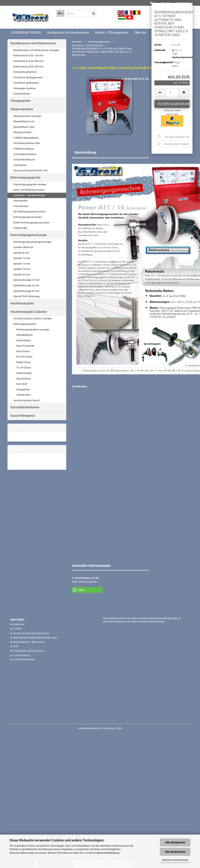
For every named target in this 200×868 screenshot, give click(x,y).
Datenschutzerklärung (107, 853)
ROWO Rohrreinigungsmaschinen (31, 223)
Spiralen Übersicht (23, 247)
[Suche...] (60, 13)
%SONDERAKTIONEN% (26, 33)
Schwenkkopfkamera (25, 72)
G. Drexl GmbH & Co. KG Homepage (30, 461)
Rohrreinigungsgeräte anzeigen (30, 184)
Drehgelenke (23, 390)
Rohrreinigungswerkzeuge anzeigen (33, 242)
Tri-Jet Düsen (24, 368)
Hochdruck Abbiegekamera (28, 77)
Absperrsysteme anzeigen (27, 116)
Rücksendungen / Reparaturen (29, 642)
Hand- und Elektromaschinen (29, 190)
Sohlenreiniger (24, 373)
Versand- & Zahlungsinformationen (31, 633)
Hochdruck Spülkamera (26, 83)
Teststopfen (20, 165)
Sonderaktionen (22, 94)
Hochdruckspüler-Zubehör (29, 312)
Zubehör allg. (20, 228)
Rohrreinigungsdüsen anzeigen (33, 330)
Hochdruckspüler (22, 303)
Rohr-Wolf (22, 384)
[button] (160, 93)
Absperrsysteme (22, 109)
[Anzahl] (172, 93)
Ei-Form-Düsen (24, 357)
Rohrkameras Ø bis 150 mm (28, 55)
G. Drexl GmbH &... (20, 436)
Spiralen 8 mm (21, 253)
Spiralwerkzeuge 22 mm (26, 285)
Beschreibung (85, 152)
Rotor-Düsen (23, 351)
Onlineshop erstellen (88, 728)
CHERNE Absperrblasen (26, 138)
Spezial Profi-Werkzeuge (27, 296)
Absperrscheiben (23, 132)
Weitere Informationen (175, 860)
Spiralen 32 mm (22, 275)
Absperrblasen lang (24, 127)
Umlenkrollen (23, 395)
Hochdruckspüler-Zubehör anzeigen (33, 318)
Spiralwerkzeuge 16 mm (26, 280)
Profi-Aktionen (21, 206)
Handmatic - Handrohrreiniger (29, 195)
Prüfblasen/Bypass (24, 149)
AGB (15, 646)
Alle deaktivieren (175, 852)
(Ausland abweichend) (182, 57)
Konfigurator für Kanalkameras (68, 33)
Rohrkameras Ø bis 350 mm (28, 61)
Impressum (19, 624)
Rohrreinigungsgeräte (26, 178)
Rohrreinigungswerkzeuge (29, 235)
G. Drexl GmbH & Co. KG (135, 79)
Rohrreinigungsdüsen (25, 324)
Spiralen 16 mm (22, 264)
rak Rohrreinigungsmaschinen (30, 212)
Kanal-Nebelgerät (23, 416)
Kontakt (17, 629)
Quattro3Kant (23, 340)
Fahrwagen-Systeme (25, 88)
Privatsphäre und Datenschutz (29, 651)
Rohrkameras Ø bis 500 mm (28, 67)
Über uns (140, 33)
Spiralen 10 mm (22, 258)
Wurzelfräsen (23, 379)
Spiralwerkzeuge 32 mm (26, 291)
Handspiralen (21, 201)
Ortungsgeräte (20, 101)
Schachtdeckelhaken (25, 154)
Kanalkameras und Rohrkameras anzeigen (36, 50)
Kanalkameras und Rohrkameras (33, 43)
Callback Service (22, 655)
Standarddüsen (24, 335)
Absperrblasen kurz (24, 121)
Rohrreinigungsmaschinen (28, 217)
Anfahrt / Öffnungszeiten (112, 33)
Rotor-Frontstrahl (25, 346)
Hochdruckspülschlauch (27, 400)
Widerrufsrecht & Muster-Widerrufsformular (35, 638)
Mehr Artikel (17, 465)
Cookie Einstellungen (24, 659)
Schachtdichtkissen (24, 160)
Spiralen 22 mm (22, 269)
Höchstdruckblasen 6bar (27, 143)
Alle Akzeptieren (175, 842)
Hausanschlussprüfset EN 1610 (31, 170)
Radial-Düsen (23, 362)
